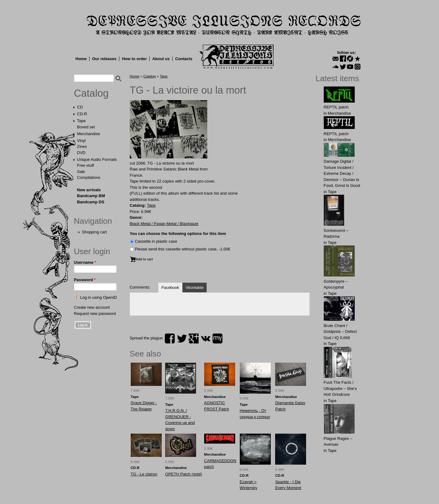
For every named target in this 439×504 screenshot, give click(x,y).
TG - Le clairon (144, 474)
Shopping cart (94, 232)
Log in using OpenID (99, 297)
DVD (81, 153)
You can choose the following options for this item (178, 234)
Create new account (92, 307)
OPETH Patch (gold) (184, 474)
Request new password (95, 314)
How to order (134, 59)
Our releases (104, 59)
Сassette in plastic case (156, 241)
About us (161, 59)
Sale (81, 172)
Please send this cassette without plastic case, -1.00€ (182, 249)
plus (194, 338)
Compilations (89, 177)
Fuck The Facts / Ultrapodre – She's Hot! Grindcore (340, 388)
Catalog (91, 93)
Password (85, 280)
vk (206, 338)
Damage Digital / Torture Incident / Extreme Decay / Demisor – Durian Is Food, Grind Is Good (342, 173)
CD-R (82, 114)
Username (85, 262)
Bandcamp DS (91, 202)
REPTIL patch (336, 107)
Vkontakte (195, 287)
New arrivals (89, 190)
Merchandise (89, 134)
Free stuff (86, 165)
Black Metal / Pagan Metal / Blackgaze (164, 224)
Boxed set (86, 127)
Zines (82, 146)
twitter (182, 338)
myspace (217, 338)
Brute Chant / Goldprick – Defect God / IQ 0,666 (340, 332)
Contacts (184, 59)
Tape (81, 121)
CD (80, 107)
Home (81, 59)
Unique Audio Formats (97, 159)
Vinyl (81, 141)
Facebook (170, 287)
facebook (170, 338)
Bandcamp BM (91, 196)
